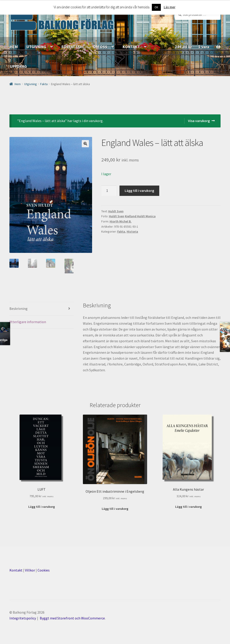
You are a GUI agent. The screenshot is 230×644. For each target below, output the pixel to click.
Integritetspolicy (23, 618)
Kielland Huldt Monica (140, 216)
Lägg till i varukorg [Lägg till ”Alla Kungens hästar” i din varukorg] (188, 507)
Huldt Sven (116, 211)
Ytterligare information (28, 322)
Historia (132, 231)
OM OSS (100, 47)
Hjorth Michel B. (121, 221)
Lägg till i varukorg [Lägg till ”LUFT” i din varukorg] (42, 507)
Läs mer (170, 7)
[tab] (42, 309)
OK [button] (156, 7)
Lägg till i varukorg (139, 190)
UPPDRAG (18, 66)
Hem (18, 84)
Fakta (44, 84)
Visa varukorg (199, 121)
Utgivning (31, 84)
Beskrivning (19, 308)
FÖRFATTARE (73, 47)
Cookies (44, 570)
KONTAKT (131, 47)
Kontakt (16, 570)
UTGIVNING (36, 47)
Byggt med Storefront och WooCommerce (72, 618)
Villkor (30, 570)
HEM (14, 47)
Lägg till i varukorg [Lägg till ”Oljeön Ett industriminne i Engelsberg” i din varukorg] (115, 509)
